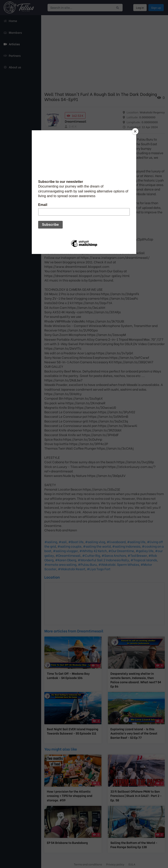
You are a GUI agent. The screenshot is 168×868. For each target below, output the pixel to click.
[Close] (135, 131)
